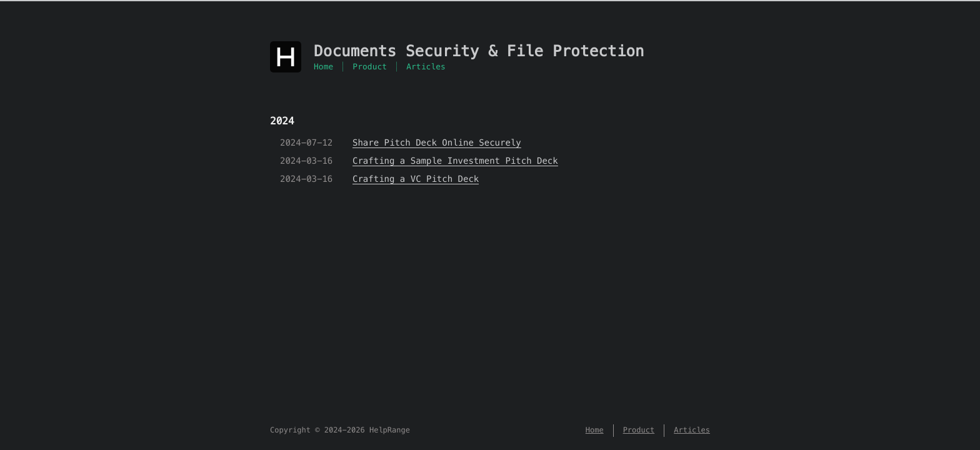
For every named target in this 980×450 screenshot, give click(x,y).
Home (323, 67)
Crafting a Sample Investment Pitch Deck (455, 161)
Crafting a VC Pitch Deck (416, 179)
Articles (426, 67)
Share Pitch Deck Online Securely (437, 142)
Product (370, 67)
